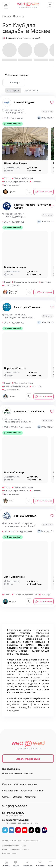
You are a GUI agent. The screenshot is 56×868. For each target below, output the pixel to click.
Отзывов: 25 (45, 322)
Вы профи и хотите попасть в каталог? (21, 38)
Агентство (27, 791)
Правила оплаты (9, 853)
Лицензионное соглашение (14, 846)
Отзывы (17, 797)
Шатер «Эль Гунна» (16, 163)
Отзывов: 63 (45, 118)
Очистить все (31, 90)
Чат (6, 6)
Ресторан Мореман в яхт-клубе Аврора (33, 206)
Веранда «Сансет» (15, 368)
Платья (39, 791)
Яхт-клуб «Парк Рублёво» (29, 411)
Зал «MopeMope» (15, 577)
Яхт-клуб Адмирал (25, 516)
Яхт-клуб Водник (24, 102)
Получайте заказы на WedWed (18, 773)
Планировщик (10, 791)
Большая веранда (15, 267)
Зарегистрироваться (28, 759)
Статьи (6, 797)
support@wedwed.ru (17, 820)
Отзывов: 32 (45, 531)
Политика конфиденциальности (16, 849)
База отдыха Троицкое (28, 307)
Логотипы (30, 797)
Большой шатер (14, 472)
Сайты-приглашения (26, 784)
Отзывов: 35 (45, 427)
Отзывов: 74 (45, 221)
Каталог (7, 784)
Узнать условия (44, 192)
